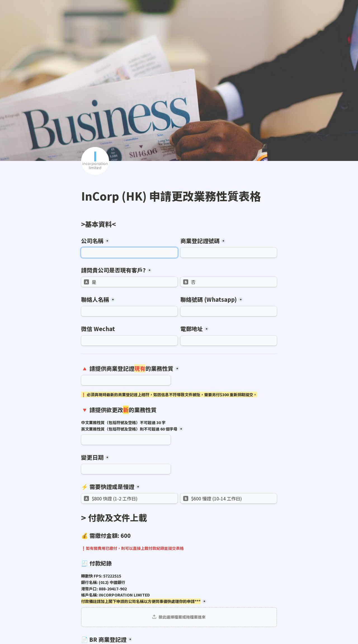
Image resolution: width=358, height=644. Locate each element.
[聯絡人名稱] (129, 311)
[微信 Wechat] (129, 341)
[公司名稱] (129, 253)
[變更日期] (126, 469)
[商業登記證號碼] (229, 253)
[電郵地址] (229, 341)
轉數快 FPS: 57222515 (141, 589)
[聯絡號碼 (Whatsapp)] (229, 311)
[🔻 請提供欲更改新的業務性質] (126, 440)
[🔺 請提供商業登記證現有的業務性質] (126, 380)
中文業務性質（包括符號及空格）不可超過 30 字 (129, 426)
